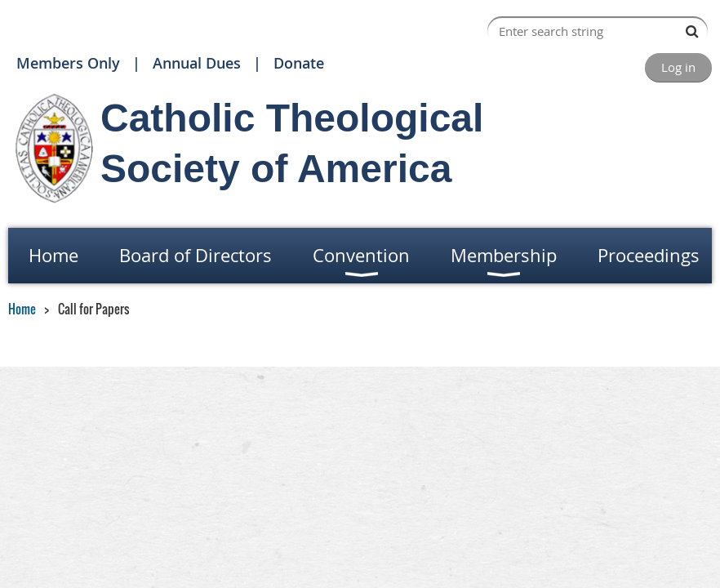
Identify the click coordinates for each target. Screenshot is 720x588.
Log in (678, 67)
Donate (299, 63)
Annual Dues (197, 63)
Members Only (68, 63)
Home (22, 309)
